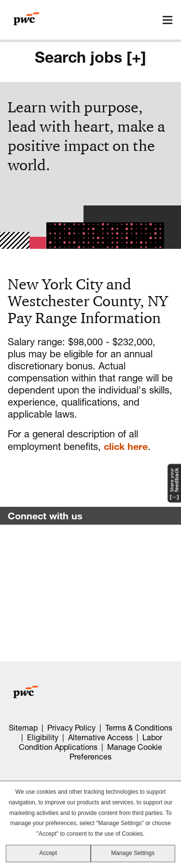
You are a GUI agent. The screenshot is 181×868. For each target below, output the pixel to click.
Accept (48, 853)
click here (126, 446)
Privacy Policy (71, 728)
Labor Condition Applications (90, 742)
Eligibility (43, 737)
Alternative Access (100, 737)
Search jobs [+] (90, 57)
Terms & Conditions (139, 728)
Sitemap (23, 728)
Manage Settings (133, 853)
